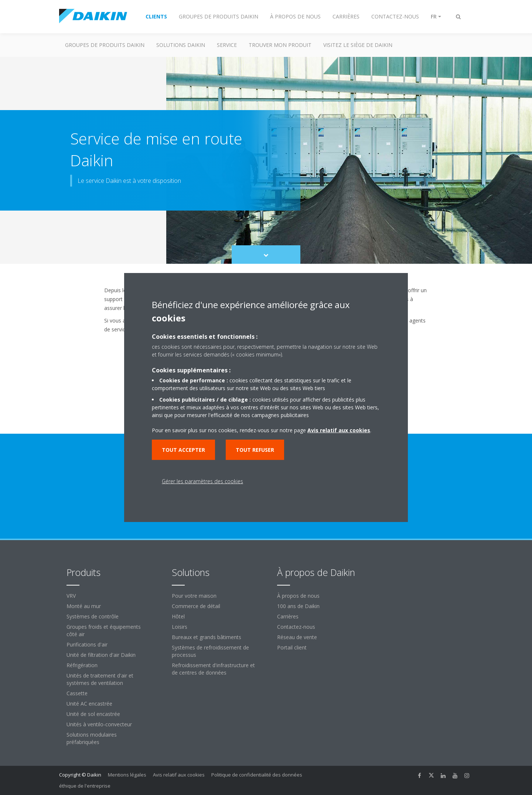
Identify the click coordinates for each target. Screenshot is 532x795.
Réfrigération (82, 665)
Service (227, 45)
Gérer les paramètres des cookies (202, 481)
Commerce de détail (196, 606)
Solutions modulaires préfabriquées (92, 738)
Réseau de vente (297, 637)
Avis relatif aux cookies (179, 775)
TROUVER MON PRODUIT (280, 45)
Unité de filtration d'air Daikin (101, 655)
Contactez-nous (296, 627)
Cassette (77, 693)
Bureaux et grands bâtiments (207, 637)
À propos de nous (298, 596)
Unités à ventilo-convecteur (99, 724)
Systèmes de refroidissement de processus (210, 651)
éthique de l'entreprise (85, 786)
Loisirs (180, 627)
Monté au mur (84, 606)
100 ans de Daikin (298, 606)
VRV (71, 596)
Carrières (288, 616)
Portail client (292, 647)
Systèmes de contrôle (93, 616)
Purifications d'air (87, 644)
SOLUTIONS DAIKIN (181, 45)
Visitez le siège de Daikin (358, 45)
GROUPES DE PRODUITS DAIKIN (105, 45)
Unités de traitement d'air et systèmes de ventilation (100, 679)
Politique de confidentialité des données (257, 775)
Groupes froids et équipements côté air (104, 630)
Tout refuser (255, 450)
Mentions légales (127, 775)
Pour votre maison (194, 596)
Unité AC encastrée (89, 704)
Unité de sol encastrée (93, 714)
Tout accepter (183, 450)
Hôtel (178, 616)
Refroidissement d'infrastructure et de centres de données (213, 669)
